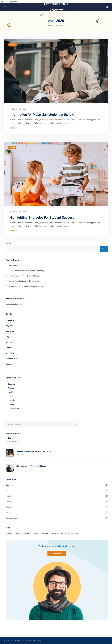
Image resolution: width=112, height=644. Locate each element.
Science (12, 148)
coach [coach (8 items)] (18, 533)
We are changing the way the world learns (25, 281)
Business (12, 384)
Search (8, 244)
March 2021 (10, 348)
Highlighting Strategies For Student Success (42, 218)
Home (50, 25)
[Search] (75, 424)
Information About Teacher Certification (24, 276)
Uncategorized (14, 408)
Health (11, 392)
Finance (11, 388)
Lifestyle (12, 45)
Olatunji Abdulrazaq (19, 109)
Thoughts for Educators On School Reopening (26, 271)
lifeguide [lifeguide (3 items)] (55, 533)
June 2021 (10, 331)
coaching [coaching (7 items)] (26, 533)
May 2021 (10, 337)
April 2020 (10, 353)
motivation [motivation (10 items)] (65, 533)
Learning (11, 396)
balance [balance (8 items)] (10, 533)
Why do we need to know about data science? (26, 286)
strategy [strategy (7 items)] (75, 533)
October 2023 (11, 320)
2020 (57, 25)
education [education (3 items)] (45, 533)
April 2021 (10, 342)
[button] (107, 7)
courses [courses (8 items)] (36, 533)
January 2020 (11, 364)
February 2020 (11, 359)
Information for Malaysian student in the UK (42, 115)
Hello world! (13, 266)
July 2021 (10, 326)
